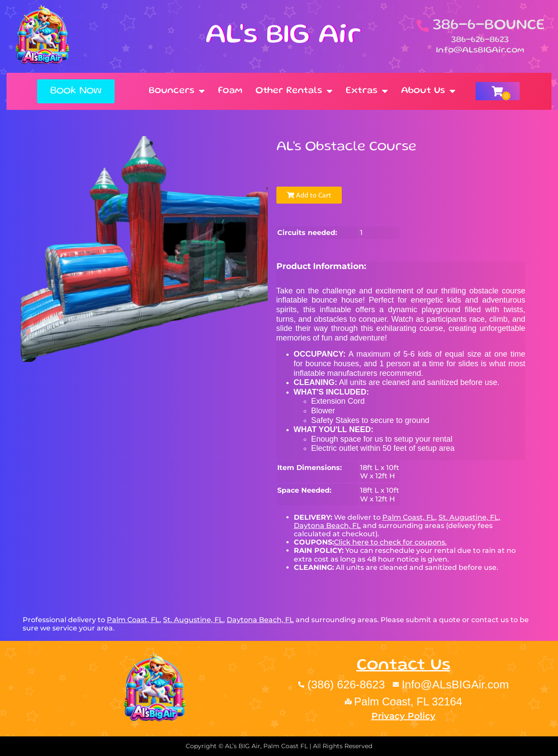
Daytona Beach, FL (327, 526)
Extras (367, 91)
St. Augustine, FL (469, 517)
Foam (230, 91)
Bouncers (177, 91)
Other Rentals (294, 91)
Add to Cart (309, 195)
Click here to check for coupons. (390, 542)
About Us (428, 91)
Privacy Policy (403, 716)
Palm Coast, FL (409, 517)
